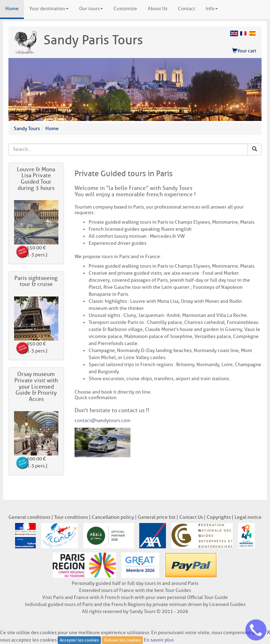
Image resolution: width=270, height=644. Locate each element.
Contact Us (191, 517)
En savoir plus (159, 640)
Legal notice (248, 517)
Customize (125, 9)
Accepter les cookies (79, 640)
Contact (187, 9)
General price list (157, 517)
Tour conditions (71, 517)
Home (12, 9)
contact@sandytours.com (102, 420)
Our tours (91, 9)
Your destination (49, 9)
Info (212, 9)
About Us (157, 9)
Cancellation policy (113, 517)
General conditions (29, 517)
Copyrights (219, 517)
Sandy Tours (27, 129)
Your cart (244, 51)
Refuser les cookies (122, 640)
